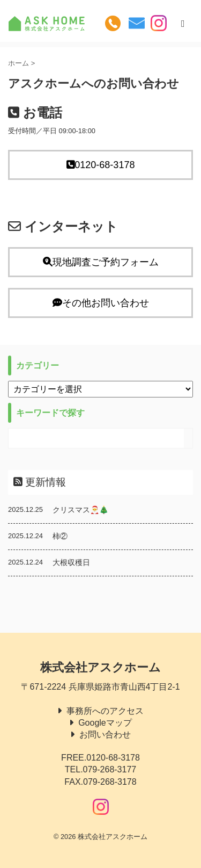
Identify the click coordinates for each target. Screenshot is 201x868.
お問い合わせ (105, 735)
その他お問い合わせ (101, 303)
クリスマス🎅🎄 (80, 510)
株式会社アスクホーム (100, 667)
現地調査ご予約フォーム (101, 262)
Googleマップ (105, 723)
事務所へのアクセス (105, 711)
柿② (60, 536)
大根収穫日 (71, 562)
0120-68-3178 (101, 165)
